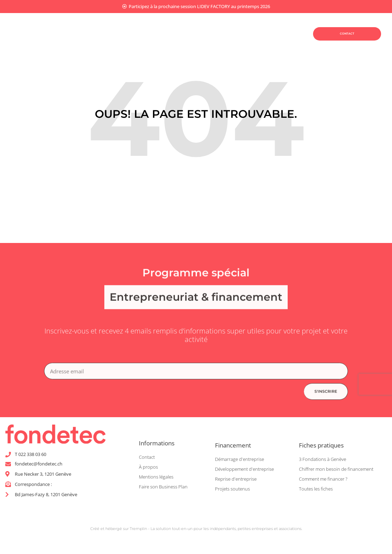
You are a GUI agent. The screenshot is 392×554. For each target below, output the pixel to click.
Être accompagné (203, 42)
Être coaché (138, 42)
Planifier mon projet (135, 25)
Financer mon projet (211, 25)
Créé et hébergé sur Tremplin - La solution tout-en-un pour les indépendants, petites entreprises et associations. (196, 531)
